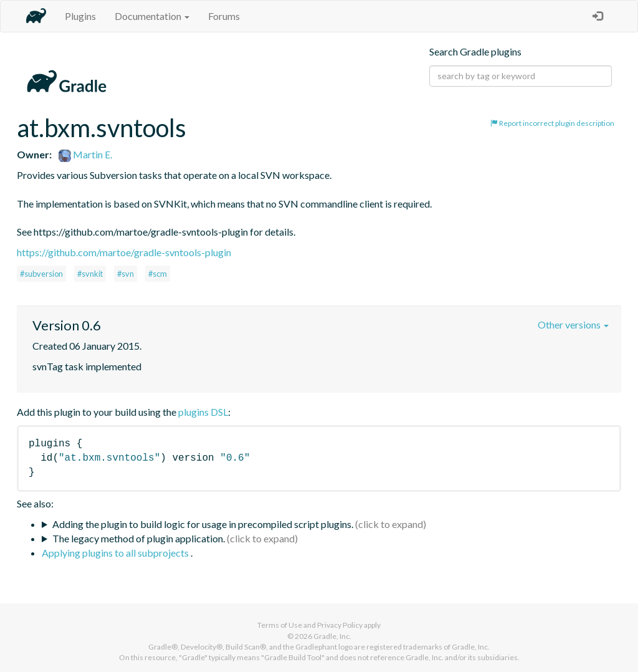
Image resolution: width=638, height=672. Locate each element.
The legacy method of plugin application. (139, 538)
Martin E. (85, 154)
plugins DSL (203, 412)
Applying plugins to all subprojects (116, 553)
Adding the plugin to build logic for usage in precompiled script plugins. (203, 524)
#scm (158, 274)
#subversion (41, 274)
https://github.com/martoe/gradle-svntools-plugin (124, 252)
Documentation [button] (152, 16)
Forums (224, 16)
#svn (126, 274)
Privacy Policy (340, 625)
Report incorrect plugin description (552, 123)
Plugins (80, 16)
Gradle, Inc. (332, 636)
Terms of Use (280, 625)
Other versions (573, 324)
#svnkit (90, 274)
